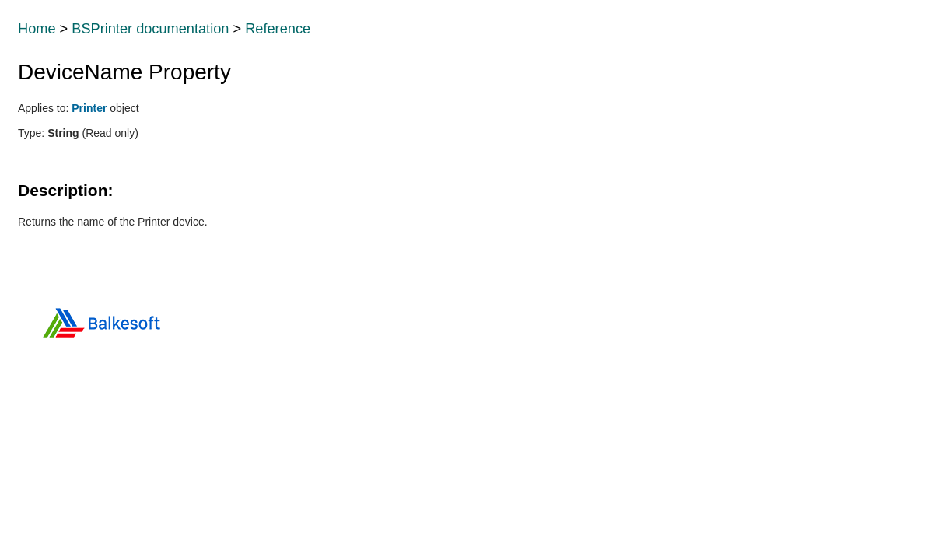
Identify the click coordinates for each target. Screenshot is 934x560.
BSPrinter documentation (150, 29)
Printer (89, 108)
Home (37, 29)
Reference (278, 29)
